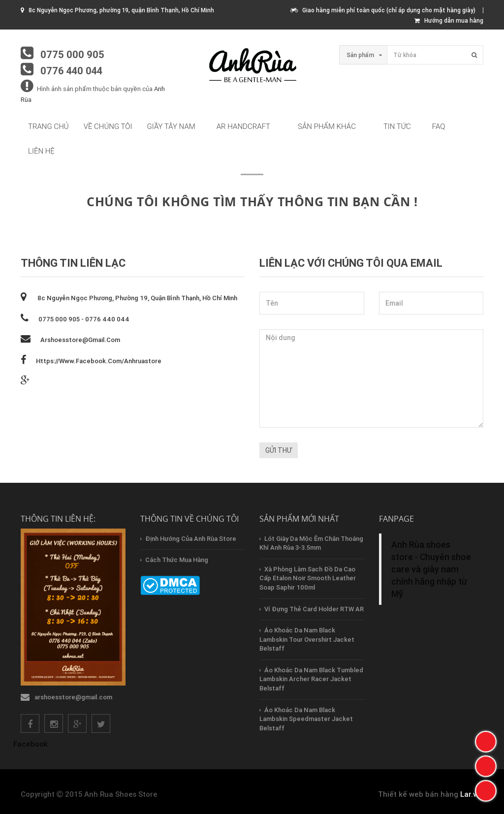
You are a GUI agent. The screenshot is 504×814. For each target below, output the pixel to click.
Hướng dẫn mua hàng (449, 20)
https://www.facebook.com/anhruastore (99, 361)
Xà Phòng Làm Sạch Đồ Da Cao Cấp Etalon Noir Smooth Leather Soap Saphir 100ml (308, 578)
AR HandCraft (243, 126)
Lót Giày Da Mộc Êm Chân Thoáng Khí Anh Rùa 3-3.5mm (311, 543)
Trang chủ (48, 126)
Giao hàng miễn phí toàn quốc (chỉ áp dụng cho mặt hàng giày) (383, 10)
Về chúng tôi (108, 126)
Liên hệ (41, 151)
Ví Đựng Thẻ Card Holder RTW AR (314, 609)
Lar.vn (471, 794)
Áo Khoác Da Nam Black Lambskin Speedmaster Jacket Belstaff (306, 719)
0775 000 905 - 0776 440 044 (84, 319)
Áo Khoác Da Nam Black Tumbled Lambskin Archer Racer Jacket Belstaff (311, 679)
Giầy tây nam (171, 126)
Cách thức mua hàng (177, 560)
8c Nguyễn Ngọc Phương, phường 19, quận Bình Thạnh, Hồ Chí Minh (137, 298)
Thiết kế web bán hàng (418, 794)
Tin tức (397, 126)
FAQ (439, 126)
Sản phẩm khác (327, 126)
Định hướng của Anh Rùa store (191, 539)
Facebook (31, 744)
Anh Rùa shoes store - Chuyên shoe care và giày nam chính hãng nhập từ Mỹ (431, 569)
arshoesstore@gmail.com (80, 340)
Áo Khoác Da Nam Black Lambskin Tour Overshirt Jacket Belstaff (307, 639)
